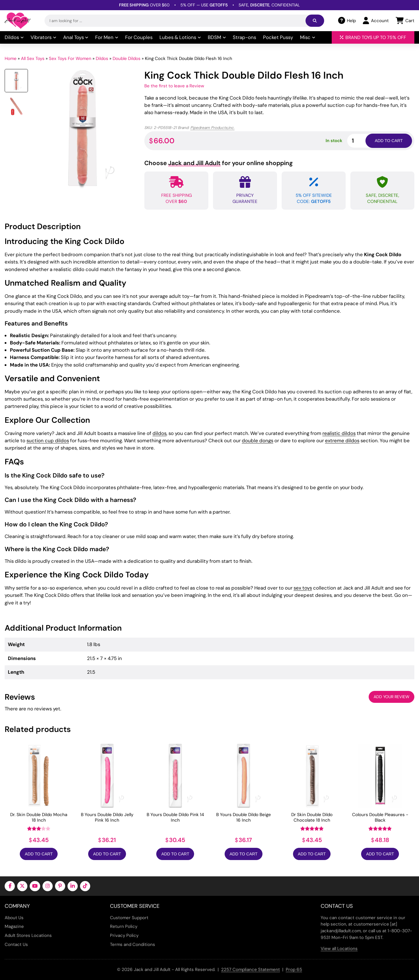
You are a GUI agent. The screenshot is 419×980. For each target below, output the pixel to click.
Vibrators (43, 37)
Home (11, 59)
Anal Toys (76, 37)
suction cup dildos (48, 441)
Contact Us (16, 944)
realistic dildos (339, 433)
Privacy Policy (124, 935)
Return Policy (124, 926)
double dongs (258, 441)
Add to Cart (39, 854)
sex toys (303, 588)
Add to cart (389, 141)
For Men (107, 37)
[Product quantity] (363, 141)
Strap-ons (244, 37)
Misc (308, 37)
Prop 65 (294, 970)
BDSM (217, 37)
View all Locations (339, 949)
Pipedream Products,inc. (212, 128)
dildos (159, 433)
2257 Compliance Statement (251, 970)
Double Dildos (127, 59)
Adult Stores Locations (28, 935)
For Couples (139, 37)
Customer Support (129, 918)
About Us (14, 918)
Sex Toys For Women (70, 59)
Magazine (14, 926)
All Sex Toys (33, 59)
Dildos (14, 37)
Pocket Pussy (278, 37)
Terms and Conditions (133, 944)
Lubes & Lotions (180, 37)
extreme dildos (342, 441)
